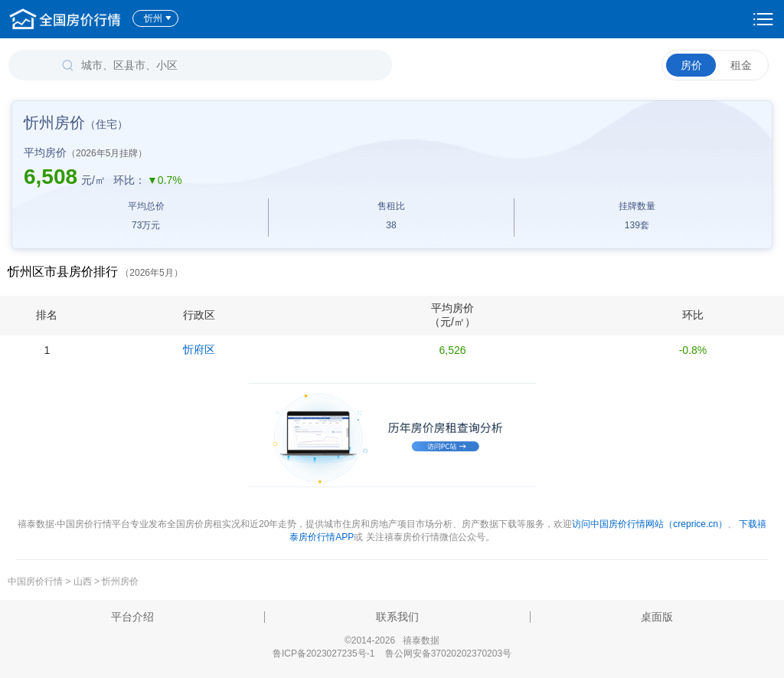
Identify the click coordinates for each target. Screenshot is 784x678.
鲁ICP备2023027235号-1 (323, 653)
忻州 (158, 18)
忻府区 (199, 349)
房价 (691, 65)
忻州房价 (120, 581)
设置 (763, 19)
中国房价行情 (36, 581)
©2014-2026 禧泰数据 (392, 640)
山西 (83, 581)
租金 (741, 65)
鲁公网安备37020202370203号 (448, 653)
